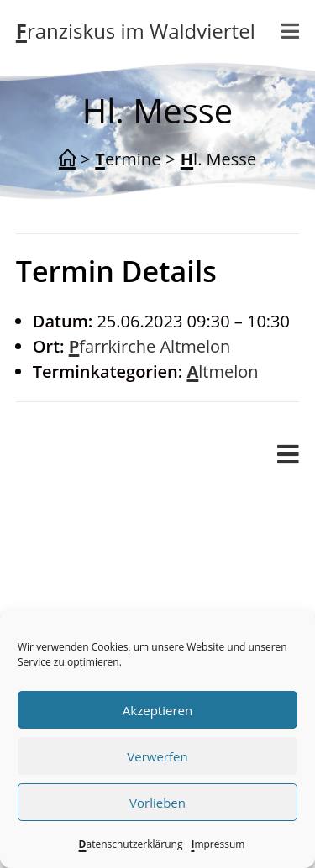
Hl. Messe (218, 159)
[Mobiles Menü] (291, 31)
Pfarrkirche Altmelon (150, 346)
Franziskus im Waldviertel (136, 31)
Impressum (218, 844)
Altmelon (222, 371)
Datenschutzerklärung (131, 844)
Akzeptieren (157, 710)
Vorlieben (157, 803)
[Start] (67, 159)
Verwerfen (157, 756)
